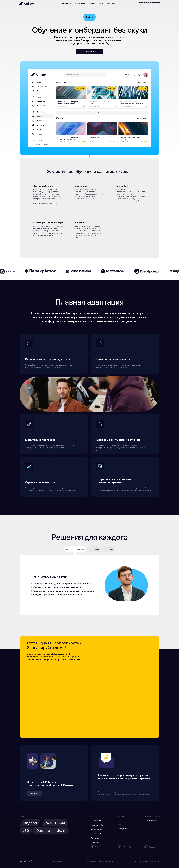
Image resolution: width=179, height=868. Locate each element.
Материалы (123, 829)
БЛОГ (101, 3)
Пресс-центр (96, 833)
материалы (111, 3)
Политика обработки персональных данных (98, 861)
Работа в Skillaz (97, 825)
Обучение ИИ (97, 842)
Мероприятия (97, 829)
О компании (96, 821)
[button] (149, 3)
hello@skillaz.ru (151, 821)
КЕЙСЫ (93, 3)
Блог (120, 825)
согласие (126, 794)
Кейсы (121, 821)
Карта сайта (57, 861)
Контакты (95, 838)
